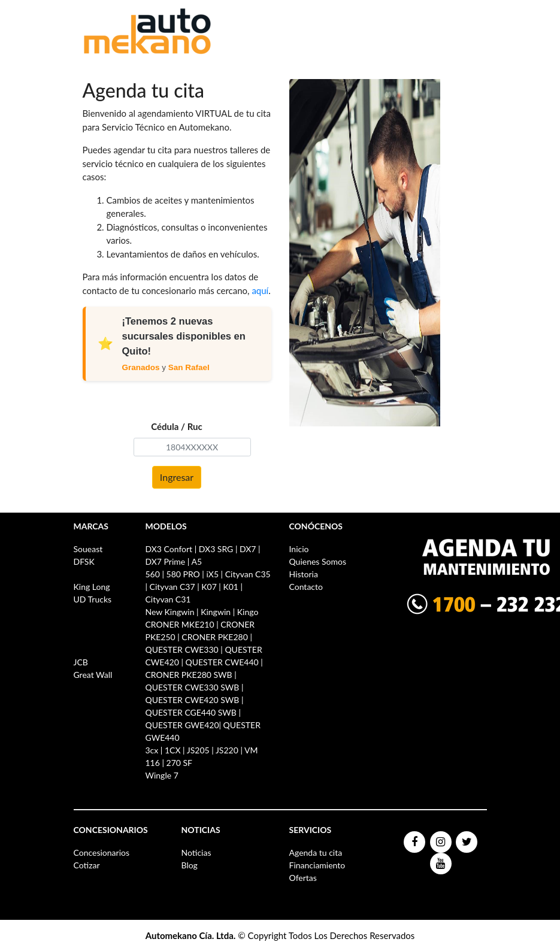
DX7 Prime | (168, 561)
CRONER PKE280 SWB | (191, 675)
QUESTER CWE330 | (185, 649)
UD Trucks (93, 599)
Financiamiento (317, 865)
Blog (190, 865)
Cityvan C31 (168, 599)
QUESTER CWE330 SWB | (195, 687)
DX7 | (250, 549)
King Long (92, 587)
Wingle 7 (162, 775)
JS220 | (229, 750)
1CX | (175, 750)
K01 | (233, 587)
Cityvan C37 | (175, 587)
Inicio (299, 549)
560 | (156, 574)
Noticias (196, 852)
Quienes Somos (318, 561)
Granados (141, 367)
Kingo (248, 612)
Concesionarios (102, 852)
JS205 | (200, 750)
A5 (196, 561)
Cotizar (87, 865)
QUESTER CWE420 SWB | (195, 700)
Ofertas (303, 878)
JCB (81, 662)
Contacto (306, 587)
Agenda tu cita (316, 852)
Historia (304, 574)
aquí (260, 290)
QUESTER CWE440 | (224, 662)
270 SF (179, 763)
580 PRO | (185, 574)
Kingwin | (218, 612)
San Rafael (189, 367)
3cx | (155, 750)
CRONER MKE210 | (183, 624)
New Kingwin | (173, 612)
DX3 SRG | (218, 549)
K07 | (211, 587)
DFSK (84, 561)
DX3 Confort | (172, 549)
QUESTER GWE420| (184, 725)
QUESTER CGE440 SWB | (193, 712)
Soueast (88, 549)
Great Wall (93, 675)
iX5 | (214, 574)
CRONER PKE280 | (217, 637)
